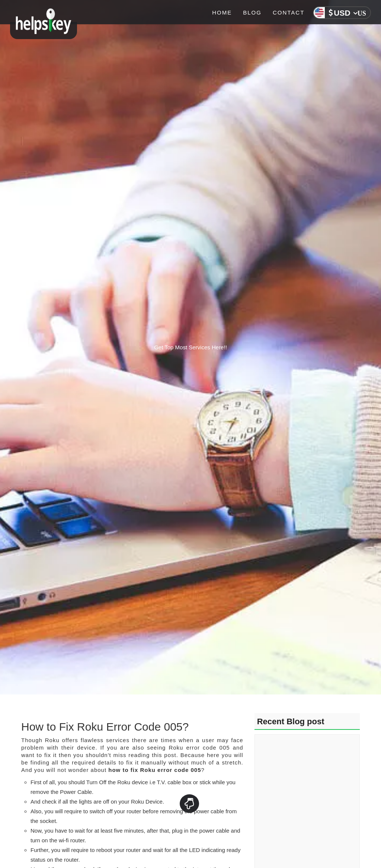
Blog (252, 12)
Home (222, 12)
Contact (289, 12)
